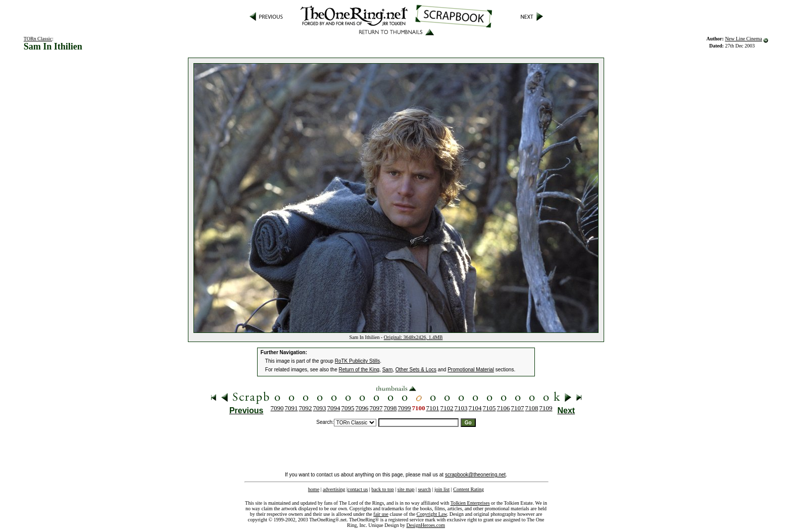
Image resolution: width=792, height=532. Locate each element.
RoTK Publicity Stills (357, 361)
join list (442, 489)
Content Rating (468, 489)
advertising (334, 489)
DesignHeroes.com (426, 525)
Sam (388, 370)
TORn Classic (38, 39)
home (314, 489)
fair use (381, 514)
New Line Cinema (743, 39)
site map (406, 489)
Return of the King (359, 370)
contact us (358, 489)
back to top (382, 489)
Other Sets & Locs (416, 370)
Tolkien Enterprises (470, 503)
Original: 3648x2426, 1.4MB (413, 337)
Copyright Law (432, 514)
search (424, 489)
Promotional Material (471, 370)
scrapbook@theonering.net (475, 475)
